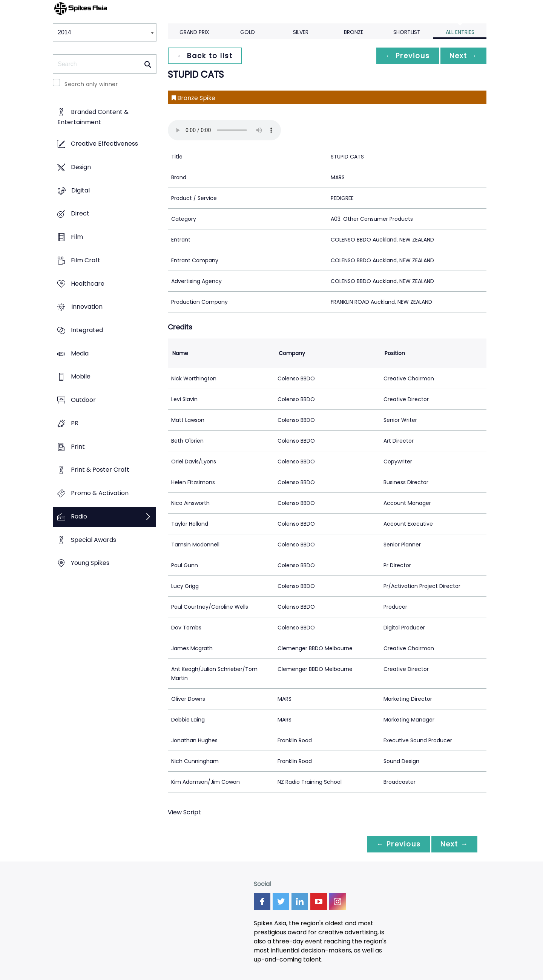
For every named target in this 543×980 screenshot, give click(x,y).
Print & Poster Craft (100, 470)
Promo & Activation (100, 493)
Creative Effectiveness (104, 144)
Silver (301, 32)
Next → (463, 56)
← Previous (408, 56)
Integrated (87, 330)
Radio (79, 516)
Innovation (87, 307)
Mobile (81, 377)
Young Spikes (90, 563)
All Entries (460, 32)
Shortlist (407, 32)
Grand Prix (194, 32)
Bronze (354, 32)
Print (78, 447)
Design (81, 167)
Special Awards (94, 540)
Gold (248, 32)
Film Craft (86, 260)
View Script (184, 812)
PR (75, 423)
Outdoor (83, 400)
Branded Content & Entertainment (93, 117)
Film (77, 237)
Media (80, 353)
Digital (81, 190)
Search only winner (91, 84)
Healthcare (88, 284)
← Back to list (205, 56)
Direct (80, 214)
